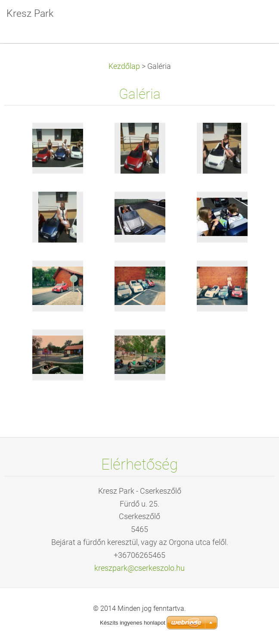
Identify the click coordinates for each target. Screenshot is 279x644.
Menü (255, 19)
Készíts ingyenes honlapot (133, 623)
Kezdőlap (124, 66)
